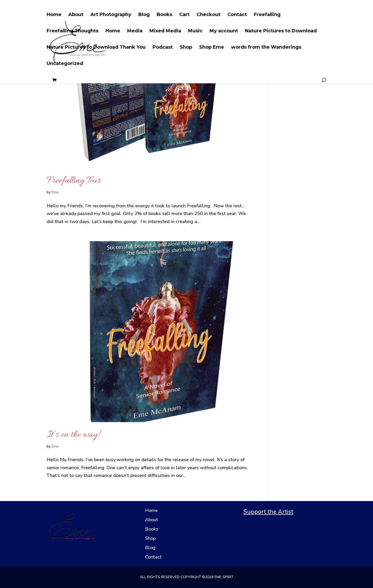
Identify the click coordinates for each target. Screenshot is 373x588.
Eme (55, 192)
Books (164, 15)
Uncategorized (65, 64)
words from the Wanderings (266, 48)
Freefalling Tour (74, 181)
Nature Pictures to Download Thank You (96, 48)
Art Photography (111, 15)
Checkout (209, 15)
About (76, 15)
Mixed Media (165, 31)
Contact (237, 15)
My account (224, 31)
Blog (144, 15)
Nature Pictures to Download (281, 31)
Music (195, 31)
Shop (186, 48)
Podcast (163, 48)
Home (54, 15)
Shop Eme (212, 48)
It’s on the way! (73, 435)
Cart (184, 15)
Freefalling (267, 15)
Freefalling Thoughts (73, 31)
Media (135, 31)
